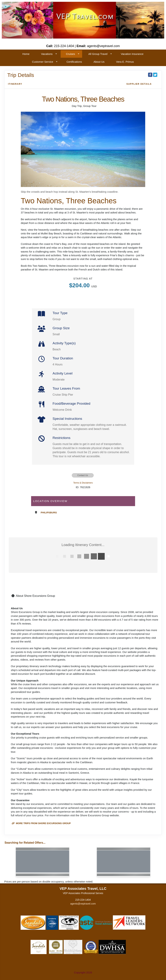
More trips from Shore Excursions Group (41, 823)
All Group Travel (98, 54)
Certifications (74, 62)
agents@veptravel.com (83, 904)
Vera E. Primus (125, 62)
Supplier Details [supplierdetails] (139, 84)
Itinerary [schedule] (15, 84)
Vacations (47, 54)
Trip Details (21, 75)
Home (26, 54)
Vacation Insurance (132, 54)
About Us (99, 62)
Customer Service (43, 62)
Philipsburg (49, 513)
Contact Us (83, 475)
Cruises (70, 54)
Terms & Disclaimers (83, 483)
